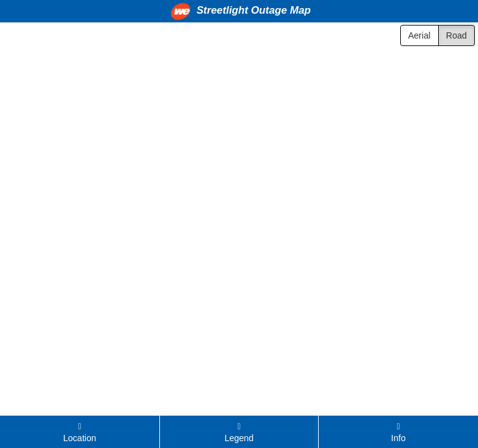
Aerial (419, 35)
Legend (239, 433)
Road (457, 35)
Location (80, 433)
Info (398, 433)
